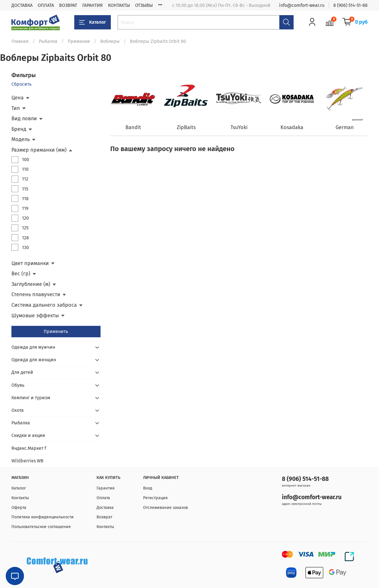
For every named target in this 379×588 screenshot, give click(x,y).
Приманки (79, 41)
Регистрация (155, 498)
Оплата (103, 498)
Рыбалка (48, 41)
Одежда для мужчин (33, 347)
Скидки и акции (28, 435)
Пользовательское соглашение (41, 527)
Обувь (18, 385)
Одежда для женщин (34, 360)
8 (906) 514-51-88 (350, 5)
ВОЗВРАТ (68, 5)
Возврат (104, 517)
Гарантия (106, 488)
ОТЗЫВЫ (144, 5)
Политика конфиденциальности (43, 517)
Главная (20, 41)
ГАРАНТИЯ (93, 5)
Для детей (22, 372)
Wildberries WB (27, 461)
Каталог (93, 22)
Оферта (19, 508)
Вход (148, 488)
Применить (56, 331)
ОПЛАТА (46, 5)
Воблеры (110, 41)
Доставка (105, 508)
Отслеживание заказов (166, 508)
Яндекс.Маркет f (29, 448)
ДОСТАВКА (22, 5)
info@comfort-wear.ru (302, 5)
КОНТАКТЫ (119, 5)
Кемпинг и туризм (31, 398)
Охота (18, 410)
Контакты (20, 498)
